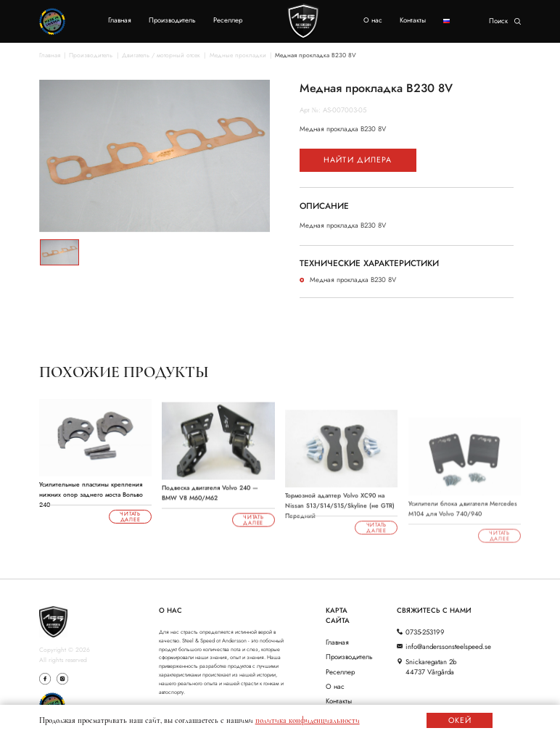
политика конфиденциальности (308, 720)
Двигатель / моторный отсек (161, 55)
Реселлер (228, 20)
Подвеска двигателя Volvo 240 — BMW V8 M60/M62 (210, 499)
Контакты (413, 20)
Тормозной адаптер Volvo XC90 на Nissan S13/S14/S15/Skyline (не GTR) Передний (340, 510)
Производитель (172, 20)
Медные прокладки (238, 55)
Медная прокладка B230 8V (316, 55)
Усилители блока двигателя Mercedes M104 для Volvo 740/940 (463, 518)
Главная (120, 20)
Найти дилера (358, 160)
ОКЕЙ (460, 720)
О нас (373, 20)
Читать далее (130, 517)
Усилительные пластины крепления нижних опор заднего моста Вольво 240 (91, 491)
